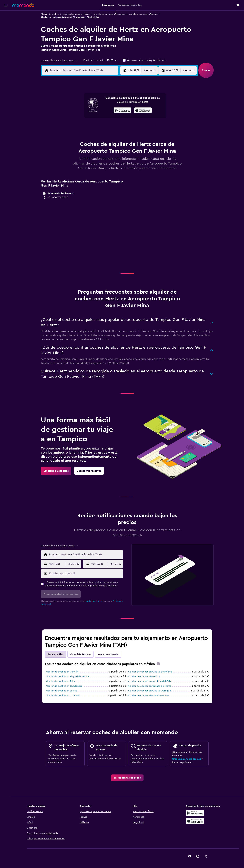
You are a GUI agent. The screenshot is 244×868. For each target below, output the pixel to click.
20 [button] (92, 126)
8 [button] (108, 110)
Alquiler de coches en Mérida (144, 677)
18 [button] (76, 126)
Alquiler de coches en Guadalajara (65, 686)
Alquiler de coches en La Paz (62, 691)
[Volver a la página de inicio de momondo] (23, 5)
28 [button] (100, 135)
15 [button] (108, 118)
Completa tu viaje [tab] (81, 654)
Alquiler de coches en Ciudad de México (151, 672)
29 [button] (108, 135)
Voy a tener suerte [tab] (109, 654)
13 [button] (92, 118)
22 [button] (108, 126)
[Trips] (6, 47)
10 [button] (68, 118)
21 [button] (100, 126)
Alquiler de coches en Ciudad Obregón (150, 691)
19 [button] (84, 126)
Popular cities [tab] (56, 654)
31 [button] (68, 143)
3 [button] (68, 110)
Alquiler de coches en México (77, 14)
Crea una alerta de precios (187, 759)
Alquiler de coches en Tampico (144, 14)
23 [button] (116, 126)
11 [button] (76, 118)
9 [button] (116, 110)
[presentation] (159, 664)
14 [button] (100, 118)
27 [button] (92, 135)
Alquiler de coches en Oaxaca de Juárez (150, 686)
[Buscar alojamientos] (6, 23)
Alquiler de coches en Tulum (62, 681)
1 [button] (108, 102)
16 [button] (116, 118)
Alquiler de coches (50, 14)
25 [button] (76, 135)
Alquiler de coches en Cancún (63, 672)
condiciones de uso (95, 601)
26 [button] (84, 135)
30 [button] (116, 135)
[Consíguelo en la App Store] (196, 821)
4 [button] (76, 110)
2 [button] (116, 102)
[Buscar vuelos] (6, 16)
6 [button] (92, 110)
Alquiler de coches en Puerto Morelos (149, 696)
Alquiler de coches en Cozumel (63, 696)
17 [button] (68, 126)
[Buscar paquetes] (6, 37)
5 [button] (84, 110)
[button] (6, 5)
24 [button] (68, 135)
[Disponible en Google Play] (196, 813)
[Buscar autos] (6, 30)
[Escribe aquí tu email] (86, 574)
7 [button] (100, 110)
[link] (57, 471)
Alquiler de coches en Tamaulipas (110, 14)
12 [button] (84, 118)
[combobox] (60, 61)
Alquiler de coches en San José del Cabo (151, 681)
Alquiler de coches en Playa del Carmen (68, 677)
